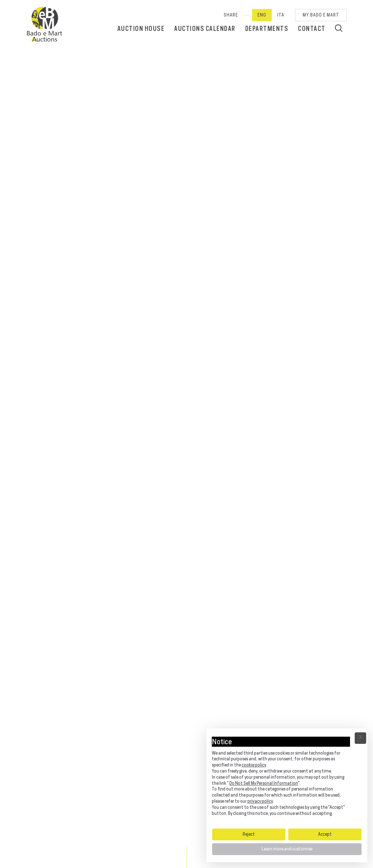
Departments (267, 29)
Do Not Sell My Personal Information (264, 783)
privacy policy (260, 801)
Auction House (141, 29)
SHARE (231, 15)
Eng (262, 15)
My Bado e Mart (321, 15)
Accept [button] (325, 834)
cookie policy (254, 765)
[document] (287, 778)
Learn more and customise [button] (287, 849)
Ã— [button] (360, 738)
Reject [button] (249, 834)
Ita (281, 15)
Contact (312, 29)
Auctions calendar (205, 29)
